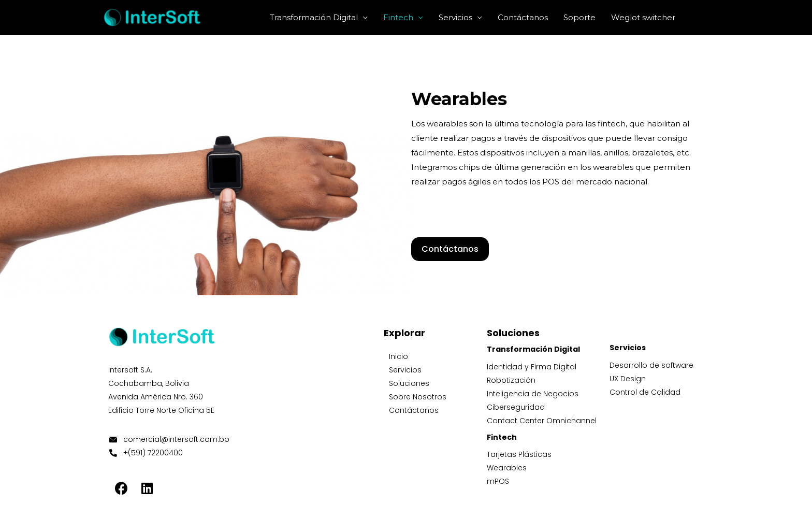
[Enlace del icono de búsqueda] (696, 18)
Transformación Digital (314, 17)
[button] (450, 249)
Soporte (579, 17)
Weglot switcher (643, 17)
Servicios (455, 17)
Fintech (398, 17)
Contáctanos (523, 17)
